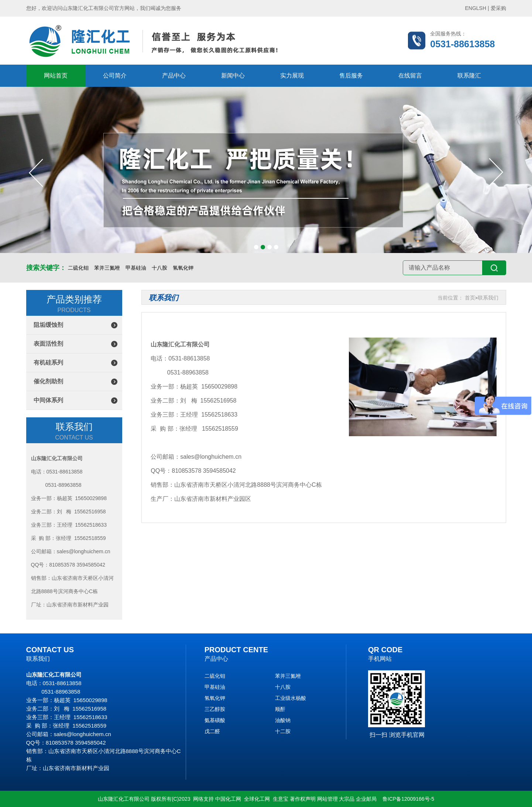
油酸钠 (283, 720)
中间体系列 (48, 400)
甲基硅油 (136, 268)
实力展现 (292, 76)
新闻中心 (233, 76)
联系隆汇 (469, 76)
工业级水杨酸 (291, 698)
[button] (256, 247)
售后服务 (351, 76)
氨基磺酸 (215, 720)
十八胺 (159, 268)
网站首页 (56, 76)
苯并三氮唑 (107, 268)
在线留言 (410, 76)
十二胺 (283, 731)
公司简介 (115, 76)
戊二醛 (212, 731)
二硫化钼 (78, 268)
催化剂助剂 (48, 381)
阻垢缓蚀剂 (48, 325)
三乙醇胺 (215, 709)
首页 (470, 298)
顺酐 (280, 709)
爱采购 (498, 8)
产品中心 (174, 76)
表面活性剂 (48, 344)
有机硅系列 (48, 363)
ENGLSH (476, 8)
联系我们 (488, 298)
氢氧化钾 (183, 268)
